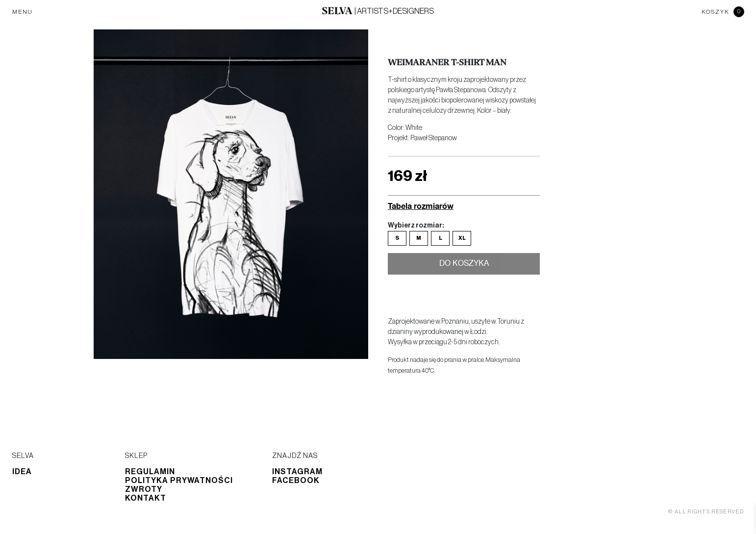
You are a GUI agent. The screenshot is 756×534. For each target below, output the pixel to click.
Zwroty (144, 489)
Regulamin (150, 472)
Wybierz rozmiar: (416, 226)
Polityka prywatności (179, 481)
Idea (22, 472)
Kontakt (146, 498)
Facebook (296, 481)
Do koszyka (464, 264)
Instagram (297, 472)
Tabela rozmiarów (421, 206)
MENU (23, 12)
